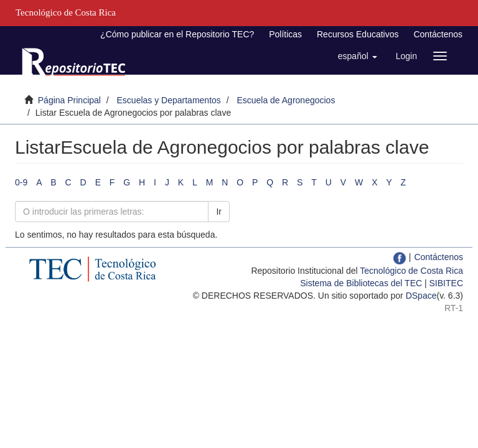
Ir (219, 212)
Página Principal (69, 100)
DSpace (421, 296)
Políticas (285, 34)
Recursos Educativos (358, 34)
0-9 (21, 182)
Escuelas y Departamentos (169, 100)
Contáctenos (438, 34)
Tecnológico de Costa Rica (411, 271)
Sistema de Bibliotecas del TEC (361, 283)
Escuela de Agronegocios (286, 100)
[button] (358, 56)
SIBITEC (446, 283)
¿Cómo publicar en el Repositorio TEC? (177, 34)
